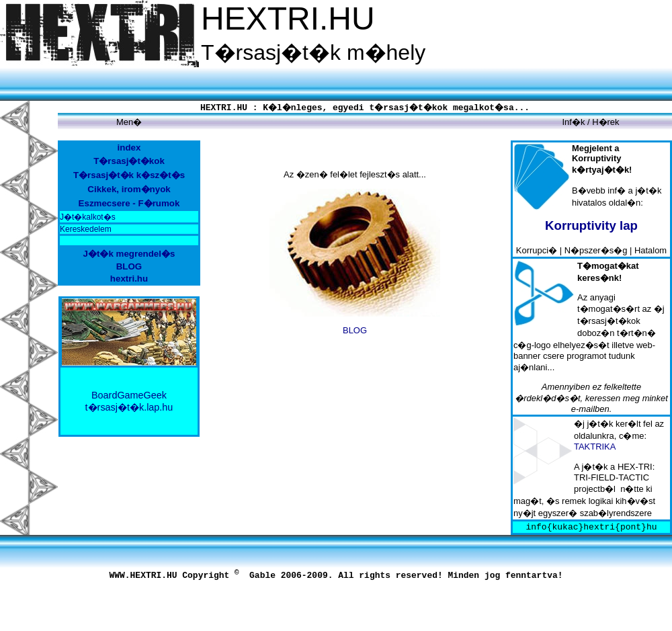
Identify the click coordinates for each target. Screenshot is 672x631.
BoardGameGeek (129, 395)
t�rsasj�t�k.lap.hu (129, 407)
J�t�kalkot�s (88, 217)
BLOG (355, 330)
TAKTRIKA (595, 447)
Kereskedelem (86, 229)
